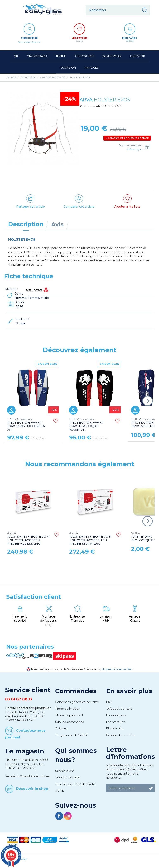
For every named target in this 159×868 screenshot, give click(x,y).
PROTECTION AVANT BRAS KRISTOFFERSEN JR (26, 425)
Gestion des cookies (121, 735)
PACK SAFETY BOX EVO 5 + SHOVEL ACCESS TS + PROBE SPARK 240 (90, 539)
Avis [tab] (57, 224)
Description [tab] (26, 224)
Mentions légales (67, 777)
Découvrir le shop (32, 789)
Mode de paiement (69, 715)
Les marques (115, 722)
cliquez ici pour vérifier (117, 669)
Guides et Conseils (119, 709)
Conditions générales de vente (77, 702)
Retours (61, 728)
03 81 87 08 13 (19, 699)
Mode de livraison (68, 709)
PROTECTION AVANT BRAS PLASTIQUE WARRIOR (87, 425)
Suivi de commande (70, 722)
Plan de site (114, 728)
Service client (65, 771)
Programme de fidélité (72, 735)
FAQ (109, 702)
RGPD (60, 791)
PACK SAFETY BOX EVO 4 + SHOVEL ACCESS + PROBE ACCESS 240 (28, 539)
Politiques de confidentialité (75, 784)
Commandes (76, 691)
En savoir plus (129, 691)
